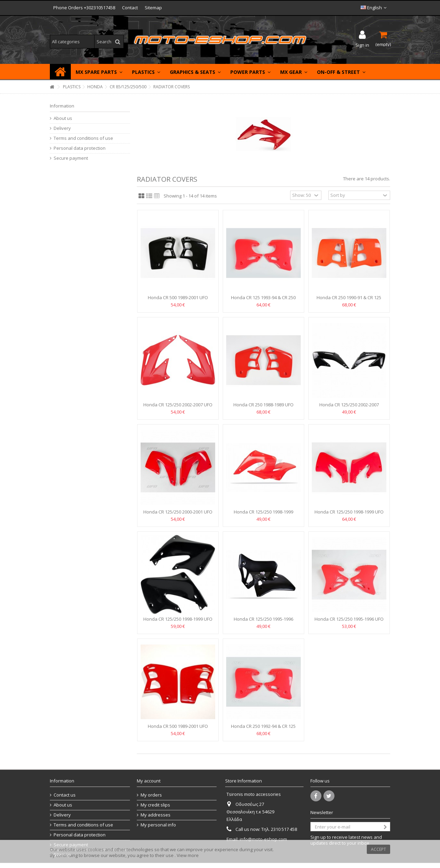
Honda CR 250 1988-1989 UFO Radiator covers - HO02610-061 (263, 408)
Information (62, 106)
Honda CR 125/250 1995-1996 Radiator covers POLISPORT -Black (263, 622)
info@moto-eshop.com (263, 839)
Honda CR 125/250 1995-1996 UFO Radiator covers (349, 622)
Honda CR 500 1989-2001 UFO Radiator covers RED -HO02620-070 (178, 729)
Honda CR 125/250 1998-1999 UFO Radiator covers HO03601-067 (349, 515)
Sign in (362, 44)
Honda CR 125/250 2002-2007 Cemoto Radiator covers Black (349, 408)
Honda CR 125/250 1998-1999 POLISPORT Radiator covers (263, 515)
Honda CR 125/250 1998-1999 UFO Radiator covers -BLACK (178, 622)
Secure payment (71, 158)
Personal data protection (80, 148)
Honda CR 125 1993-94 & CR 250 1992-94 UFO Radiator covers (263, 300)
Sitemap (153, 8)
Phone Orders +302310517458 (84, 8)
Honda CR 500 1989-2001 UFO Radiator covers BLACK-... (178, 300)
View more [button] (188, 855)
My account (149, 781)
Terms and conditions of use (83, 138)
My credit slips (155, 805)
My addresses (156, 815)
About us (63, 118)
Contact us (65, 795)
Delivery (62, 128)
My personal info (158, 825)
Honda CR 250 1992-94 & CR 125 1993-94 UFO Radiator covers (263, 729)
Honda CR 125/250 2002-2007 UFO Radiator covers (178, 408)
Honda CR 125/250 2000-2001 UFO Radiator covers (178, 515)
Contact (130, 8)
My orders (151, 795)
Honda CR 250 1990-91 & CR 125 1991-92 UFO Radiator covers (349, 300)
